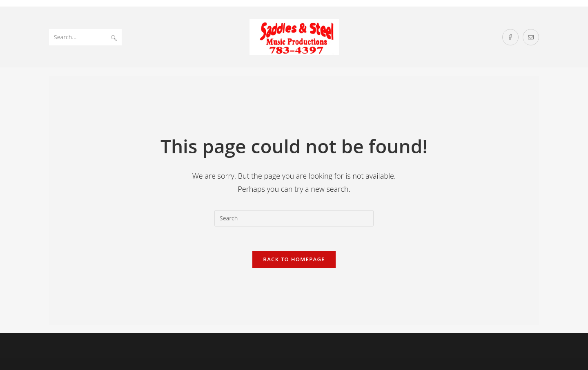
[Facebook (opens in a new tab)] (510, 37)
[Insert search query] (294, 218)
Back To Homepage (294, 259)
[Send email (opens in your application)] (531, 37)
